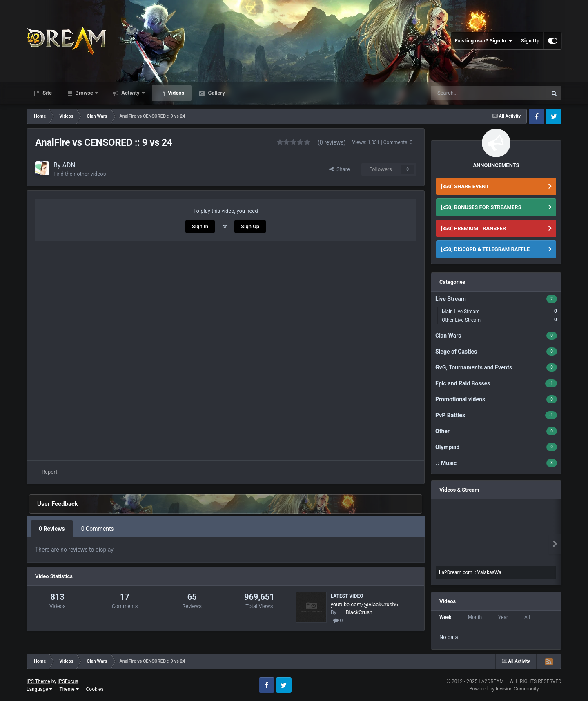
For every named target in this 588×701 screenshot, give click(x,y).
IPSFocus (68, 681)
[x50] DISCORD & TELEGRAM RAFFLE (485, 249)
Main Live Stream (499, 311)
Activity (130, 93)
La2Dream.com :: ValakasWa (470, 572)
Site (47, 93)
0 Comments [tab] (98, 529)
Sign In (200, 226)
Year (503, 617)
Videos (176, 93)
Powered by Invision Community (504, 689)
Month (475, 617)
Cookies (95, 689)
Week (445, 617)
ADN (69, 165)
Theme (69, 689)
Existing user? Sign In (484, 41)
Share (340, 169)
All (527, 617)
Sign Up (530, 41)
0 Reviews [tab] (52, 529)
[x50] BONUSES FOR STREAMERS (481, 207)
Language (39, 689)
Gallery (216, 93)
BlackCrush (359, 612)
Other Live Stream (499, 320)
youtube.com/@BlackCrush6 (364, 604)
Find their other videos (80, 174)
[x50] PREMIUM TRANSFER (473, 228)
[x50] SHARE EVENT (465, 186)
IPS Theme (38, 681)
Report (50, 472)
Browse (84, 93)
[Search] (470, 93)
